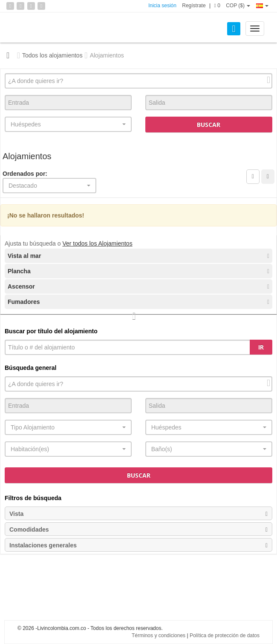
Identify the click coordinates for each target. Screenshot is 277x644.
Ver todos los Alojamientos (97, 243)
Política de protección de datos (225, 635)
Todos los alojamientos (52, 55)
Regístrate (194, 6)
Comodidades (138, 530)
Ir (261, 347)
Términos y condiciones (159, 635)
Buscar (209, 125)
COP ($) (238, 6)
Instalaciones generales (138, 545)
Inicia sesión (162, 6)
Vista (138, 514)
